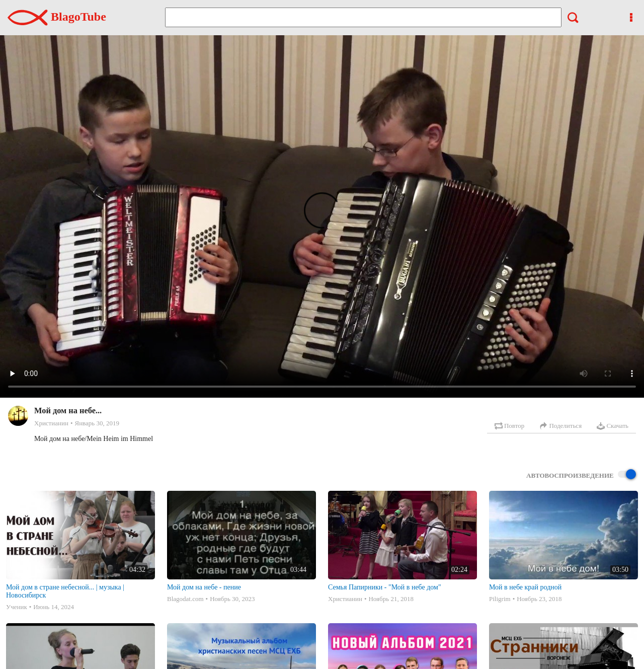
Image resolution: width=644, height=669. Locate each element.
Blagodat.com (185, 599)
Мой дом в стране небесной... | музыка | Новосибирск (65, 591)
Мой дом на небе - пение (204, 587)
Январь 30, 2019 (97, 423)
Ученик (17, 607)
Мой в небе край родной (525, 587)
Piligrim (500, 599)
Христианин (51, 423)
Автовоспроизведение (581, 475)
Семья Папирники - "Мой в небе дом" (385, 587)
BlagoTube (57, 17)
